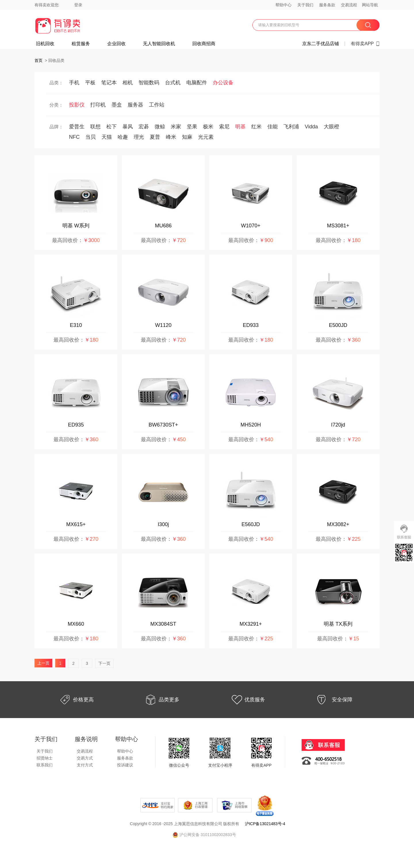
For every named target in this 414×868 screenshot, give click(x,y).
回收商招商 (204, 44)
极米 (208, 127)
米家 (176, 127)
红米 (256, 127)
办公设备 (223, 83)
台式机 (173, 83)
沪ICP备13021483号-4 (265, 824)
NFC (74, 137)
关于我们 (305, 5)
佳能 (273, 127)
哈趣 (123, 137)
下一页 (104, 663)
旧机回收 (45, 44)
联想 (95, 127)
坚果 (192, 127)
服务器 (135, 105)
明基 (240, 127)
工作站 (157, 105)
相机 (128, 83)
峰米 (171, 137)
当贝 (91, 137)
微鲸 (160, 127)
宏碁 (144, 127)
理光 (139, 137)
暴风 (128, 127)
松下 (112, 127)
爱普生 (77, 127)
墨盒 (117, 105)
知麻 (187, 137)
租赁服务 (81, 44)
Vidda (311, 127)
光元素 (206, 137)
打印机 (98, 105)
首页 (39, 60)
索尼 (224, 127)
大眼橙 (331, 127)
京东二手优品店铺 (321, 44)
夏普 (155, 137)
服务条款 (327, 5)
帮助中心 (283, 5)
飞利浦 (291, 127)
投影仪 (77, 105)
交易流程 (349, 5)
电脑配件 (197, 83)
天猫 (107, 137)
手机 (74, 83)
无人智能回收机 (159, 44)
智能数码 (149, 83)
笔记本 (109, 83)
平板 (90, 83)
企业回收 (116, 44)
